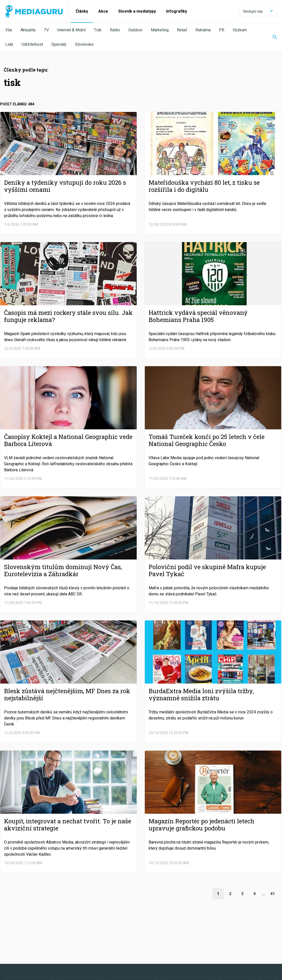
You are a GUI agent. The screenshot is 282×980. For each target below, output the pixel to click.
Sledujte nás (258, 11)
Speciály (59, 44)
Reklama (203, 30)
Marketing (160, 30)
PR (222, 30)
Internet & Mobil (71, 30)
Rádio (115, 30)
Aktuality (28, 30)
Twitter (80, 939)
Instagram (188, 939)
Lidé (9, 44)
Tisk (98, 30)
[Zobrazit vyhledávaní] (272, 37)
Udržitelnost (32, 44)
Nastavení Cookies (110, 952)
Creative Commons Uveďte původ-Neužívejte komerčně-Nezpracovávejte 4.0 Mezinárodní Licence (75, 967)
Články (82, 11)
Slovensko (84, 44)
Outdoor (135, 30)
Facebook (29, 939)
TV (46, 30)
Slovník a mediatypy (137, 11)
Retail (182, 30)
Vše (9, 30)
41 (273, 894)
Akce (103, 11)
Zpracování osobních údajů (69, 952)
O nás (10, 952)
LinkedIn (132, 939)
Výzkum (240, 30)
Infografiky (177, 11)
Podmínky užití (31, 952)
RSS (237, 939)
